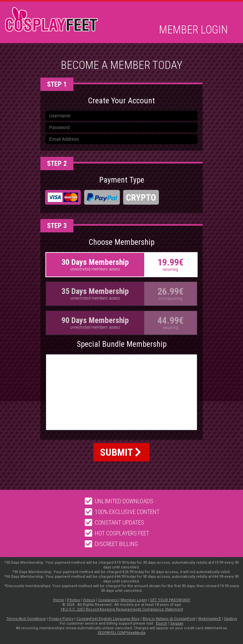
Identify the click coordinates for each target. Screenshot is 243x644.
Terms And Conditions (26, 619)
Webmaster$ (210, 619)
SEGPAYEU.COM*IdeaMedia (121, 633)
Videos (89, 600)
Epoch (162, 623)
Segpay (177, 623)
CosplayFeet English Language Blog (108, 619)
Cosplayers (108, 600)
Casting (230, 619)
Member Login (193, 30)
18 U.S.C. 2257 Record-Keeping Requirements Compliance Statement (122, 609)
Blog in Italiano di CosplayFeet (169, 619)
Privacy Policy (61, 619)
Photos (73, 600)
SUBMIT (121, 452)
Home (59, 600)
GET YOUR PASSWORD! (170, 600)
